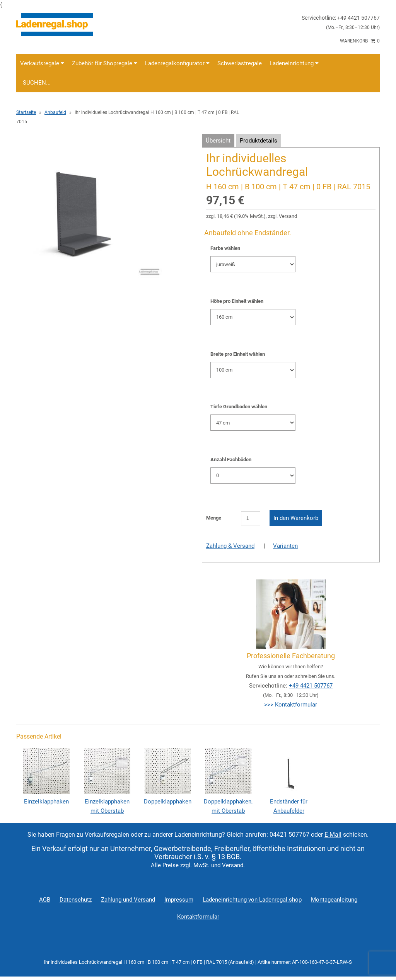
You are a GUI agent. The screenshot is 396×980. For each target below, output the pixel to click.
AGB (45, 900)
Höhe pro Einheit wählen (237, 301)
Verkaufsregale (42, 63)
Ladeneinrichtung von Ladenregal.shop (252, 900)
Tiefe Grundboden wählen (239, 407)
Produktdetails (259, 141)
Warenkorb (360, 41)
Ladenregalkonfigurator (177, 63)
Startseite (26, 112)
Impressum (179, 900)
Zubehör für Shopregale (105, 63)
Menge (214, 518)
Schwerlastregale (240, 63)
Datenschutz (76, 900)
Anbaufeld (55, 112)
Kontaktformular (198, 917)
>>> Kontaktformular (291, 705)
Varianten (285, 546)
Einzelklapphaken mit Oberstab (107, 802)
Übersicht (218, 141)
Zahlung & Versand (230, 546)
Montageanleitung (334, 900)
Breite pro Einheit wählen (238, 354)
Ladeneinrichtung (294, 63)
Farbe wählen (225, 248)
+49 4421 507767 (311, 686)
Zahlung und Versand (128, 900)
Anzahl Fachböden (231, 459)
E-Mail (333, 835)
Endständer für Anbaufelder (289, 802)
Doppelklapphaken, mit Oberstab (228, 802)
